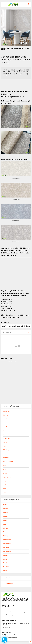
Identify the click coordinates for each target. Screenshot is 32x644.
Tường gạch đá (7, 477)
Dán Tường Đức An (10, 583)
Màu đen (5, 559)
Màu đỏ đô (6, 567)
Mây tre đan (6, 458)
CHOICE (12, 54)
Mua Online (9, 612)
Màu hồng (5, 513)
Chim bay (5, 415)
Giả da (4, 431)
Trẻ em (5, 473)
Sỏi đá (4, 469)
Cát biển (5, 419)
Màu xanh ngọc (7, 551)
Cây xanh (5, 423)
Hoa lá (4, 446)
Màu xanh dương (7, 544)
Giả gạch (5, 434)
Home (2, 54)
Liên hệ (23, 612)
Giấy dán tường (9, 615)
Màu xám (5, 555)
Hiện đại (7, 54)
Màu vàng (5, 536)
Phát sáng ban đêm (8, 462)
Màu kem (5, 516)
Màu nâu (5, 520)
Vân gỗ (5, 481)
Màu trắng (5, 528)
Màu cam (5, 509)
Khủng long (6, 450)
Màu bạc (5, 505)
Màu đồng (5, 571)
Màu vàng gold (7, 540)
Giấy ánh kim (6, 438)
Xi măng (5, 489)
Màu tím (5, 532)
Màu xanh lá (6, 547)
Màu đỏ (5, 563)
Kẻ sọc (5, 454)
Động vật (5, 493)
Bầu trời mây (6, 411)
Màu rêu (5, 524)
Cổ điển (5, 427)
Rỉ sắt (4, 466)
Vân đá (5, 485)
